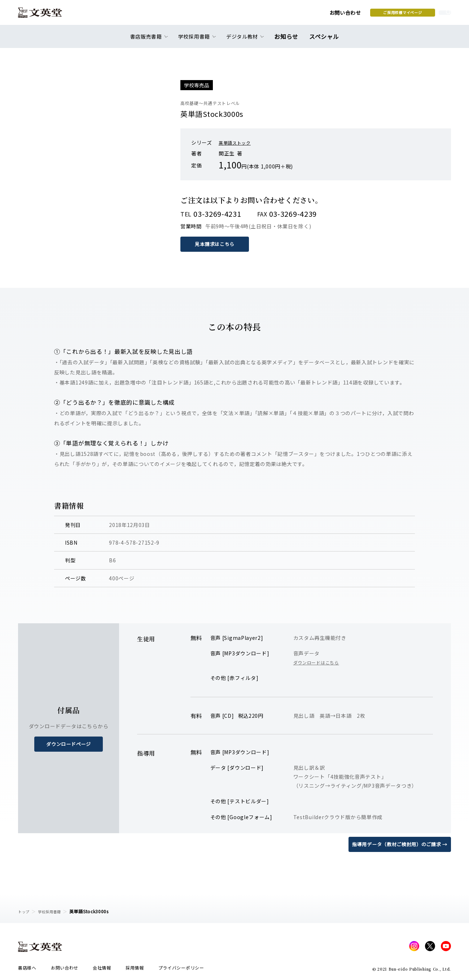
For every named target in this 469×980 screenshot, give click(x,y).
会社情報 (102, 970)
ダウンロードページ (69, 744)
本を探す (419, 15)
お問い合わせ (289, 15)
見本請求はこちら (216, 244)
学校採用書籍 (54, 911)
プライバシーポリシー (181, 970)
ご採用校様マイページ (347, 15)
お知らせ (288, 40)
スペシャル (323, 40)
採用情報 (135, 970)
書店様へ (27, 970)
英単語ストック (237, 142)
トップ (25, 911)
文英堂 (46, 15)
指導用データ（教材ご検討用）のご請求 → (396, 844)
